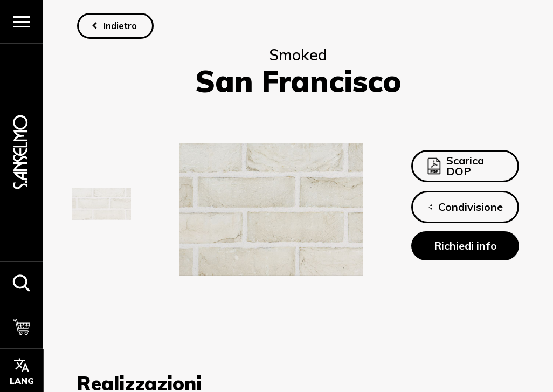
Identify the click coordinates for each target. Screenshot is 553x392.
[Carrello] (22, 326)
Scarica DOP (456, 166)
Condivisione (465, 207)
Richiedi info (465, 246)
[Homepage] (22, 152)
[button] (22, 283)
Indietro (120, 26)
